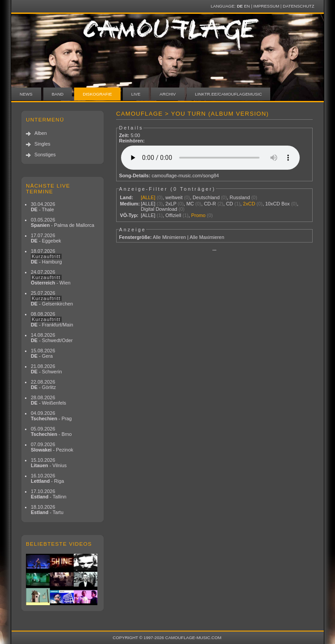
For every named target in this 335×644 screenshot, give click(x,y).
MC (190, 204)
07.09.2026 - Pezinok (52, 447)
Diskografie (97, 94)
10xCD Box (278, 204)
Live (136, 94)
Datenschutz (298, 6)
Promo (198, 215)
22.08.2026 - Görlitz (43, 385)
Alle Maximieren (207, 237)
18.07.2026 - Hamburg (46, 256)
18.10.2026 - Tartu (47, 510)
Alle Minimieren (169, 237)
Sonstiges (45, 155)
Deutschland (206, 197)
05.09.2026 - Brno (51, 431)
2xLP (171, 204)
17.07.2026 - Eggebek (46, 238)
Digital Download (159, 209)
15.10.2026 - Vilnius (49, 463)
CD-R (210, 204)
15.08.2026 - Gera (43, 353)
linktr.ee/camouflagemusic (229, 94)
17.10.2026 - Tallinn (49, 494)
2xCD (249, 204)
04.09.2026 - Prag (51, 416)
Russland (240, 197)
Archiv (167, 94)
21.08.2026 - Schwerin (46, 369)
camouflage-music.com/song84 (186, 176)
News (26, 94)
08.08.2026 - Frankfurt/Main (52, 319)
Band (58, 94)
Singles (42, 144)
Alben (41, 133)
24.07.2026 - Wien (51, 277)
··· (214, 250)
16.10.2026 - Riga (47, 478)
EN (247, 6)
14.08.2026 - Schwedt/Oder (52, 338)
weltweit (174, 197)
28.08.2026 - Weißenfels (48, 400)
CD (230, 204)
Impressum (266, 6)
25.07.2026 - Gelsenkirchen (52, 298)
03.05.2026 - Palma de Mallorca (63, 222)
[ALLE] (148, 197)
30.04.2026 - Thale (43, 207)
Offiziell (173, 215)
